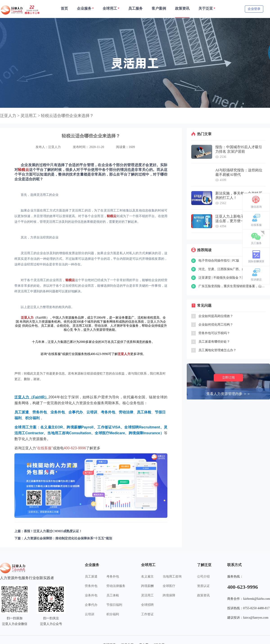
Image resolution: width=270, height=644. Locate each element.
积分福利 (113, 614)
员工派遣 (91, 577)
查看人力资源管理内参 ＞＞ (228, 394)
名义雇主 (147, 577)
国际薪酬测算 (256, 261)
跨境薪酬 (147, 586)
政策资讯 (203, 595)
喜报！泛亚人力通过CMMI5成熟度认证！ (53, 531)
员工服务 (256, 243)
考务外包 (113, 577)
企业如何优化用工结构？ (216, 325)
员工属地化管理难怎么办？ (217, 350)
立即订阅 (228, 378)
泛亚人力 (8, 116)
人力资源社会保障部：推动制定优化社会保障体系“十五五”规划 (68, 538)
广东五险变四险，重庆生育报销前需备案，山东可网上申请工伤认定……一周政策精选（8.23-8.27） (232, 286)
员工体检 (113, 595)
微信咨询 (256, 207)
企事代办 (91, 605)
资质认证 (203, 586)
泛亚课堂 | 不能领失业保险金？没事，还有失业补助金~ (232, 278)
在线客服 (256, 225)
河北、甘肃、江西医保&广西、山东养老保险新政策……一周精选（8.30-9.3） (232, 269)
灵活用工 (147, 595)
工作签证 (147, 614)
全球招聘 (147, 605)
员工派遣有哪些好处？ (214, 342)
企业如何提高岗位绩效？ (216, 316)
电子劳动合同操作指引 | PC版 (219, 261)
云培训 (90, 614)
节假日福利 (114, 605)
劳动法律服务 (116, 586)
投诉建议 (256, 280)
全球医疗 (169, 586)
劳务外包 (91, 586)
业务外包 (91, 595)
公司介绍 (203, 577)
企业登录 (254, 9)
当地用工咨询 (172, 577)
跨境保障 (169, 595)
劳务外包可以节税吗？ (214, 333)
